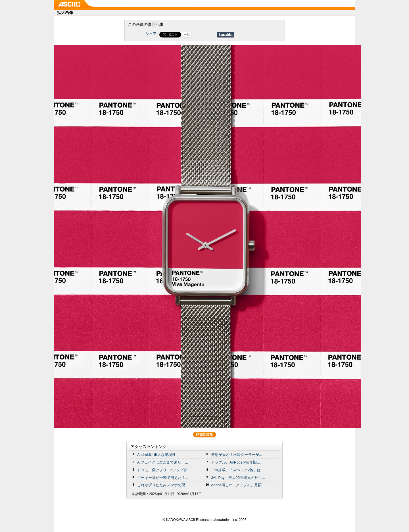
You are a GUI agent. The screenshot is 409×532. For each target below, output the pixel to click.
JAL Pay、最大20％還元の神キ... (238, 478)
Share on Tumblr (226, 35)
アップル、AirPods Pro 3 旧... (235, 462)
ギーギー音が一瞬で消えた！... (163, 478)
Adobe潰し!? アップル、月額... (238, 485)
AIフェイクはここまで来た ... (163, 462)
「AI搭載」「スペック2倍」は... (237, 470)
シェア (151, 34)
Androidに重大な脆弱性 (156, 455)
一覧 (187, 35)
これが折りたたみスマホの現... (163, 485)
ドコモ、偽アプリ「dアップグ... (164, 470)
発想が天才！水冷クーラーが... (237, 455)
